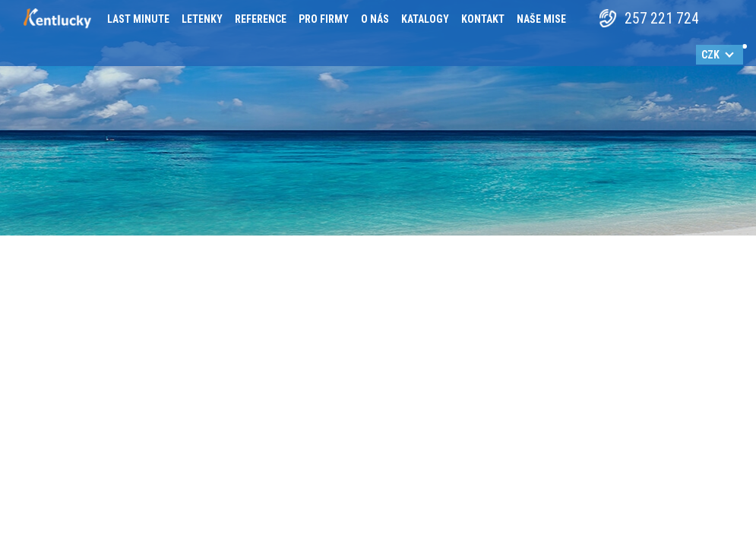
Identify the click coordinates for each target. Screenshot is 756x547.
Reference (261, 19)
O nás (375, 19)
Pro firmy (324, 19)
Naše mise (541, 19)
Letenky (202, 19)
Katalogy (425, 19)
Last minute (138, 19)
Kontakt (483, 19)
